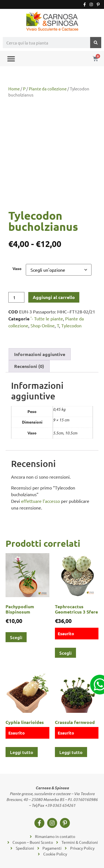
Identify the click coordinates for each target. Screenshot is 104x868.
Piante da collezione (48, 89)
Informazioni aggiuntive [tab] (40, 354)
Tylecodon (71, 325)
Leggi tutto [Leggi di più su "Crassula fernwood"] (71, 752)
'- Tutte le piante (47, 318)
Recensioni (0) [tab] (29, 366)
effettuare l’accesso (40, 501)
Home (14, 89)
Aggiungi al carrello (54, 297)
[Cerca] (96, 43)
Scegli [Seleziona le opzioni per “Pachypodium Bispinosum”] (16, 637)
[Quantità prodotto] (16, 297)
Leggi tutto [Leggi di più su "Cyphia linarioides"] (22, 752)
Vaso (17, 268)
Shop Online (43, 325)
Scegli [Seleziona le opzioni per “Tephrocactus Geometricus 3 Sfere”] (65, 653)
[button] (11, 59)
